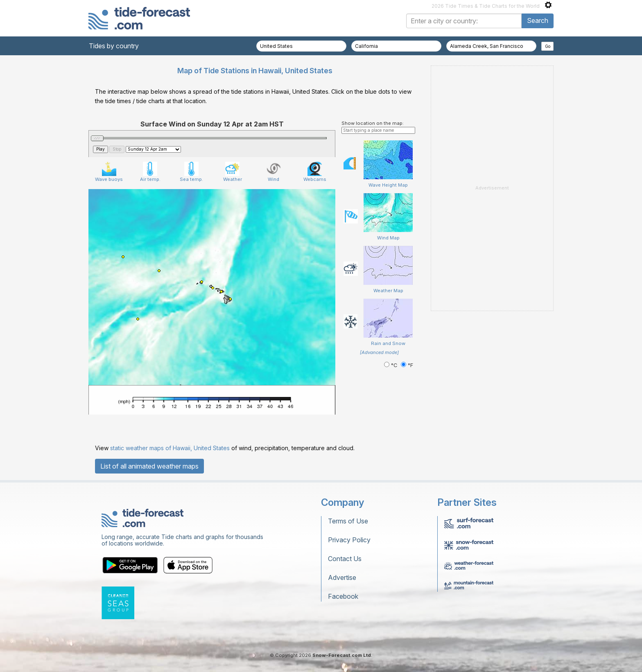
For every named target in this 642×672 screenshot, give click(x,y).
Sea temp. (191, 172)
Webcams (315, 172)
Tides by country (114, 46)
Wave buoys (109, 172)
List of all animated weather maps (149, 466)
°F (407, 365)
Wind (274, 172)
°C (391, 365)
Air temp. (150, 172)
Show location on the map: (373, 123)
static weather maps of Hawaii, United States (170, 448)
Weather (233, 172)
